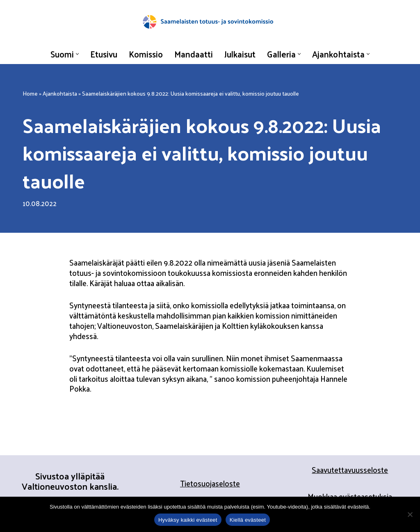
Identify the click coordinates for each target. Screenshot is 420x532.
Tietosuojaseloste (210, 483)
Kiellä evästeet (248, 520)
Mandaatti (194, 54)
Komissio (146, 54)
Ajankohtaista (60, 93)
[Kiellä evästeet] (410, 514)
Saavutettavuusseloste (350, 470)
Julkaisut (240, 54)
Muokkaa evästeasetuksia (350, 496)
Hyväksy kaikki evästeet (188, 520)
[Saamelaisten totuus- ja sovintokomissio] (210, 22)
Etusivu (104, 54)
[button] (77, 54)
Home (30, 93)
